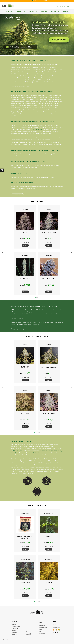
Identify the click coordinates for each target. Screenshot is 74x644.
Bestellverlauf (42, 625)
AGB (27, 632)
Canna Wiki (14, 634)
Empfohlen (28, 624)
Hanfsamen (9, 12)
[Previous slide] (2, 253)
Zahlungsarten (15, 628)
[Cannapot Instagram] (53, 633)
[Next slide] (72, 253)
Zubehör (65, 12)
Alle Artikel (14, 630)
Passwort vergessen (43, 627)
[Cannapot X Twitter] (58, 633)
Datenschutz (28, 630)
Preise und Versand (16, 626)
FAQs (40, 631)
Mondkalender (42, 633)
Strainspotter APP (29, 628)
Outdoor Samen (33, 12)
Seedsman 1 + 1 (29, 1)
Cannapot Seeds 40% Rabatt (41, 1)
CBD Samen (44, 12)
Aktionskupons (29, 626)
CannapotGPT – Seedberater (29, 634)
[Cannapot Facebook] (56, 633)
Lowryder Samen (21, 12)
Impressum (14, 632)
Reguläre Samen (55, 12)
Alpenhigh (55, 625)
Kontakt (41, 629)
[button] (35, 297)
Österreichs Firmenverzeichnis (57, 627)
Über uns (14, 624)
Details (25, 245)
